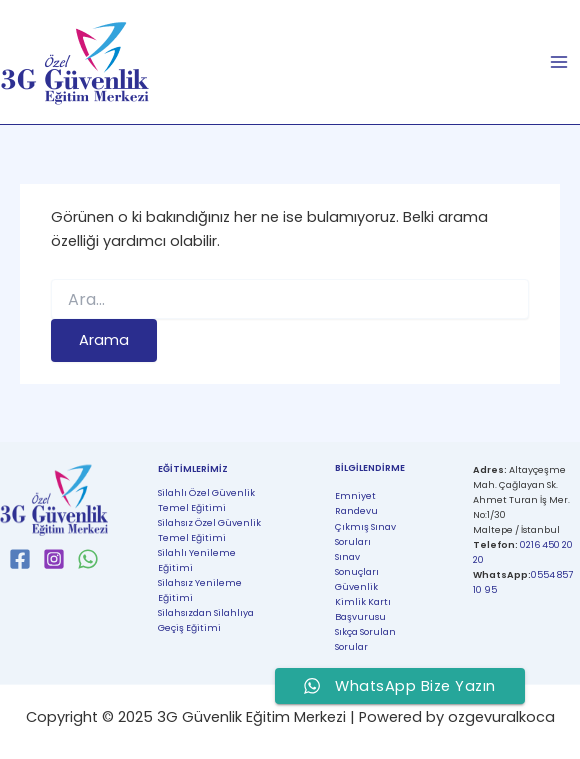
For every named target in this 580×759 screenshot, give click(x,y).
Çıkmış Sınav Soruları (365, 534)
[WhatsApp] (88, 559)
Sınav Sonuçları (357, 564)
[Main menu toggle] (559, 62)
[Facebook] (20, 559)
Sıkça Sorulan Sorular (365, 639)
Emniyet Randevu (356, 503)
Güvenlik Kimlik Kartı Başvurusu (363, 601)
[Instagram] (54, 559)
